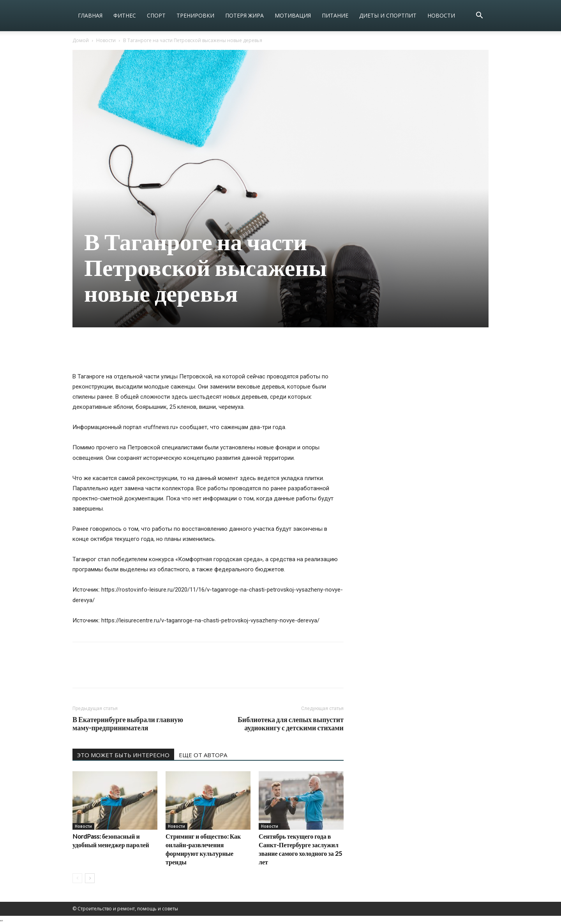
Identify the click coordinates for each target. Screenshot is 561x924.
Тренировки (195, 15)
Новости (441, 15)
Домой (81, 40)
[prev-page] (77, 878)
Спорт (156, 15)
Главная (90, 15)
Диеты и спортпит (388, 15)
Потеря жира (244, 15)
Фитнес (125, 15)
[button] (479, 16)
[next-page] (90, 878)
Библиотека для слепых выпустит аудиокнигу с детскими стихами (291, 724)
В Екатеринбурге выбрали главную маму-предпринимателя (128, 724)
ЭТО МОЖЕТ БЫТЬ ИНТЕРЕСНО (123, 755)
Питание (335, 15)
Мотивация (293, 15)
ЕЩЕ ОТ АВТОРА (203, 755)
